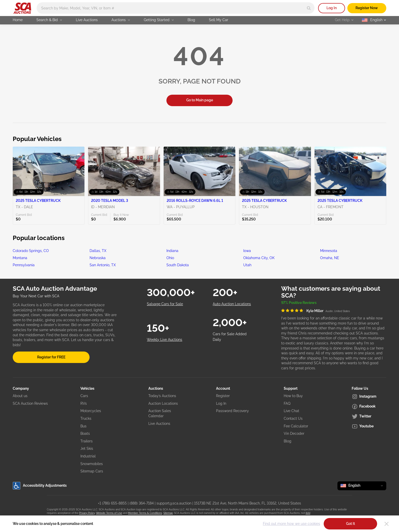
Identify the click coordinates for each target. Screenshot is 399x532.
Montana (20, 258)
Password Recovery (232, 411)
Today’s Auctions (162, 396)
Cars (84, 396)
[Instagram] (369, 397)
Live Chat (291, 411)
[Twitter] (369, 416)
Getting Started (159, 20)
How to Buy (293, 396)
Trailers (87, 441)
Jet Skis (87, 449)
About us (20, 396)
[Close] (387, 524)
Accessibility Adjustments (40, 486)
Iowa (247, 251)
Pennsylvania (24, 265)
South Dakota (178, 265)
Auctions (121, 20)
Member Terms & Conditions (145, 513)
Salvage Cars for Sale (165, 304)
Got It (351, 524)
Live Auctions (87, 20)
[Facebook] (369, 407)
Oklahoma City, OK (259, 258)
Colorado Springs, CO (31, 251)
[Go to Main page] (22, 8)
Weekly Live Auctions (165, 340)
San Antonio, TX (103, 265)
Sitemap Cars (92, 471)
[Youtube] (369, 426)
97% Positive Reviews (299, 303)
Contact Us (293, 418)
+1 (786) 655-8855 (112, 503)
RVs (84, 403)
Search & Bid (49, 20)
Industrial (88, 456)
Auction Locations (163, 403)
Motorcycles (91, 411)
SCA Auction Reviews (30, 403)
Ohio (170, 258)
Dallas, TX (98, 251)
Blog (191, 20)
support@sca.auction (174, 503)
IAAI (308, 513)
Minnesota (329, 251)
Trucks (86, 418)
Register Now (367, 8)
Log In (332, 8)
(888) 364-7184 (142, 503)
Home (18, 20)
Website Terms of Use (109, 513)
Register (223, 396)
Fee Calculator (296, 426)
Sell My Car (219, 20)
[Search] (309, 8)
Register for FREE (51, 357)
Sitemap (168, 513)
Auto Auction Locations (232, 304)
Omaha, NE (330, 258)
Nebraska (98, 258)
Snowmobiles (92, 464)
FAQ (287, 403)
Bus (83, 426)
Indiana (172, 251)
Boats (85, 433)
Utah (247, 265)
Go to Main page (200, 100)
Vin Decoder (294, 433)
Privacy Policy (87, 513)
